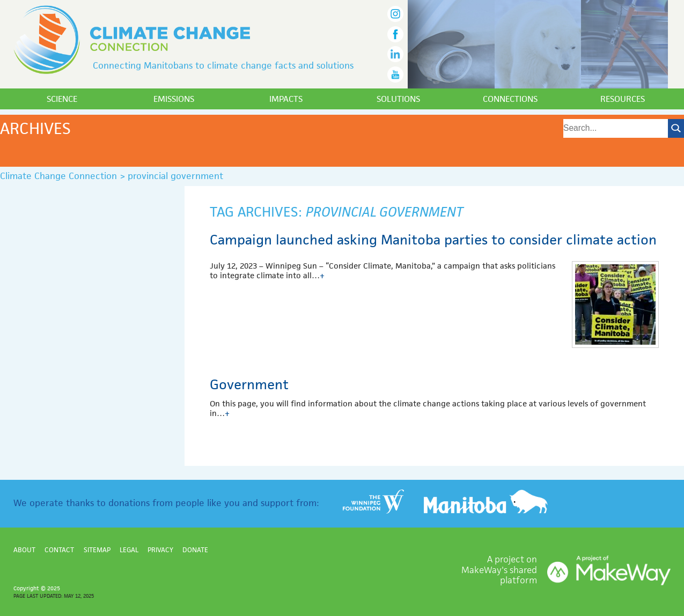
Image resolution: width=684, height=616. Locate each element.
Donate (195, 550)
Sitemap (97, 550)
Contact (59, 550)
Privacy (160, 550)
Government (249, 384)
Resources (623, 99)
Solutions (398, 99)
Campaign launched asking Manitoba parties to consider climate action (433, 240)
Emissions (174, 99)
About (24, 550)
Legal (129, 550)
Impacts (286, 99)
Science (62, 99)
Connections (510, 99)
